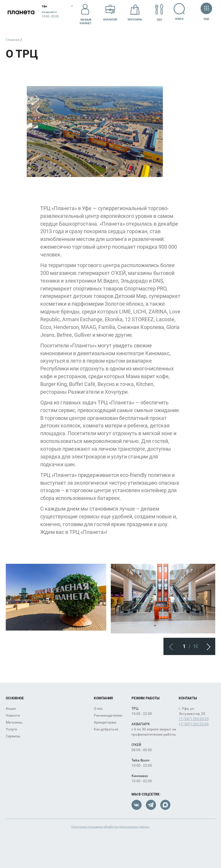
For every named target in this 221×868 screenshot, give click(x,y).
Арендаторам (105, 722)
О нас (98, 709)
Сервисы (13, 736)
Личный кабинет (86, 12)
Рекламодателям (108, 715)
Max (165, 805)
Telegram (151, 805)
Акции (11, 709)
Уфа (44, 6)
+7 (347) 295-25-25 (194, 719)
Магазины (135, 12)
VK (137, 805)
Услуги (11, 729)
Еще (206, 12)
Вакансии (110, 12)
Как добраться (106, 729)
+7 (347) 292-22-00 (194, 724)
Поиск (179, 12)
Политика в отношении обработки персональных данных (110, 827)
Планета (21, 12)
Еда (159, 12)
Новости (13, 715)
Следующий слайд (207, 646)
